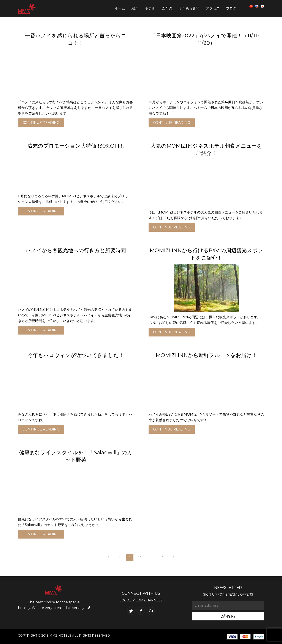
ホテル (150, 8)
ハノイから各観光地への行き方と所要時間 (76, 250)
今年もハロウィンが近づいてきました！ (76, 355)
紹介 (135, 8)
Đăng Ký (228, 616)
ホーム (120, 8)
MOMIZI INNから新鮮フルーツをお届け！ (206, 355)
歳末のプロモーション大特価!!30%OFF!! (76, 146)
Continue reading (41, 123)
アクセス (213, 8)
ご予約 (167, 8)
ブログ (231, 8)
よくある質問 (189, 8)
